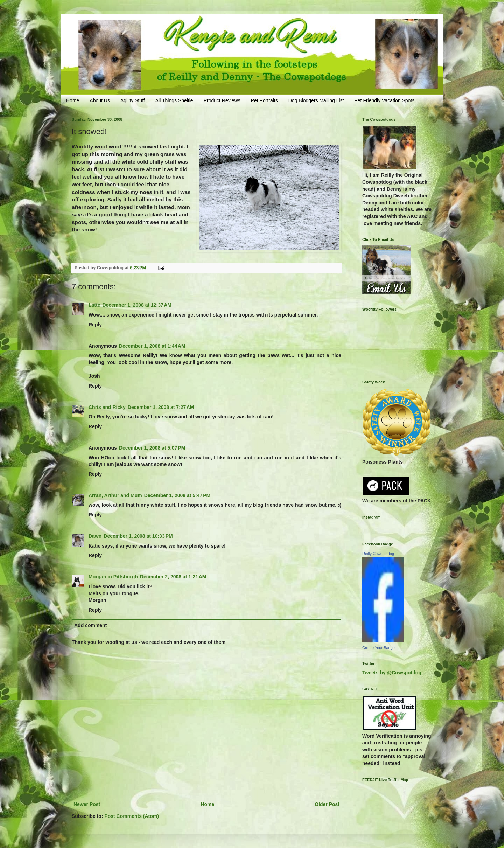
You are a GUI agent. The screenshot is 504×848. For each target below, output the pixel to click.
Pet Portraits (264, 100)
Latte (94, 305)
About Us (100, 100)
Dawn (95, 536)
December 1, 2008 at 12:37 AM (137, 305)
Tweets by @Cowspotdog (392, 673)
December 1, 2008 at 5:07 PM (152, 448)
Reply (95, 325)
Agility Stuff (133, 100)
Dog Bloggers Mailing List (316, 100)
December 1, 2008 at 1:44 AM (152, 346)
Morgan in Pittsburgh (113, 577)
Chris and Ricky (107, 407)
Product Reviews (222, 100)
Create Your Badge (379, 648)
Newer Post (87, 804)
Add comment (90, 625)
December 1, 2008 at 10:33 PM (138, 536)
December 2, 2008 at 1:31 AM (173, 577)
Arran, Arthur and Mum (115, 495)
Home (73, 100)
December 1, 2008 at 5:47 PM (177, 495)
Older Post (327, 804)
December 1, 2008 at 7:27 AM (161, 407)
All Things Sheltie (174, 100)
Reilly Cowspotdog (378, 554)
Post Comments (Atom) (132, 816)
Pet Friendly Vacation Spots (384, 100)
